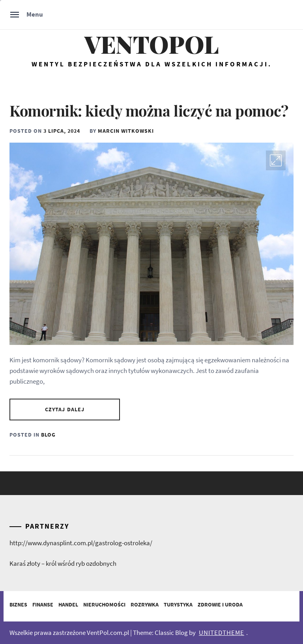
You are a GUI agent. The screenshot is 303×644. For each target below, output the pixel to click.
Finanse (43, 604)
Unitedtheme (222, 633)
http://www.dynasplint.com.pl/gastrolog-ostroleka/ (81, 543)
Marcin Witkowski (126, 131)
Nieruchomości (104, 604)
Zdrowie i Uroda (220, 604)
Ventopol (151, 44)
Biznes (18, 604)
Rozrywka (145, 604)
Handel (68, 604)
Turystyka (178, 604)
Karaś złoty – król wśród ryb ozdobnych (63, 563)
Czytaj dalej (65, 409)
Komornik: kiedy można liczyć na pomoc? (149, 110)
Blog (48, 435)
